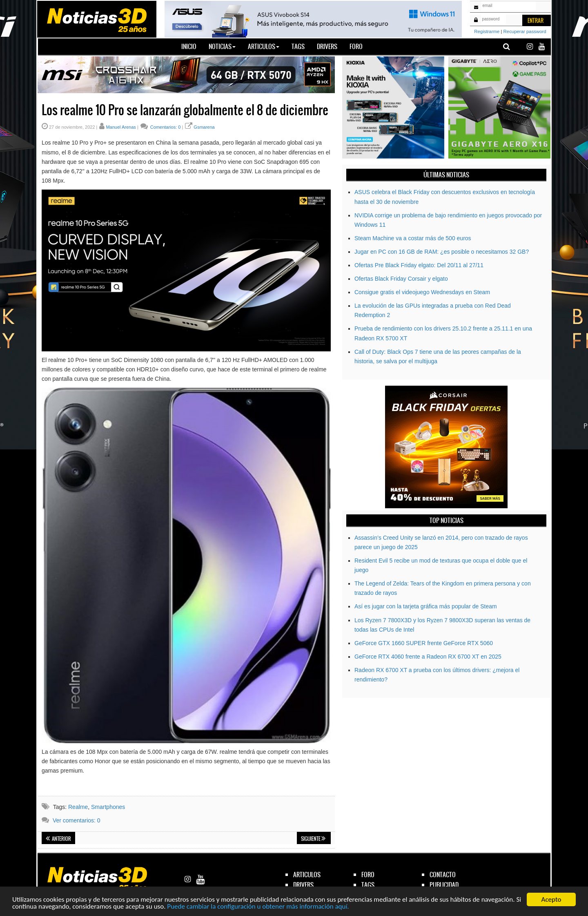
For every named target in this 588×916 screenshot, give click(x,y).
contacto (443, 875)
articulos (307, 875)
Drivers (327, 46)
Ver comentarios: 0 (77, 820)
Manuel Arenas (121, 127)
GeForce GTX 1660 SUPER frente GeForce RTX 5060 (424, 643)
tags (368, 885)
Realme (78, 807)
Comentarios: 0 (165, 127)
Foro (356, 46)
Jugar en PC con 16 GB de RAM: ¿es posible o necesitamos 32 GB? (442, 252)
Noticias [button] (222, 46)
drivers (303, 885)
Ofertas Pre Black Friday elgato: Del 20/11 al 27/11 (419, 265)
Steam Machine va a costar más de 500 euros (413, 238)
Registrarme (487, 31)
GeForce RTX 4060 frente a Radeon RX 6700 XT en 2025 (428, 657)
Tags (298, 46)
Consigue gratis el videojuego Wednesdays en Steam (422, 292)
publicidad (444, 885)
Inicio (192, 46)
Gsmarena (204, 127)
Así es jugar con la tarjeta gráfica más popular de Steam (426, 606)
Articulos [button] (264, 46)
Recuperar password (525, 31)
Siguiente (313, 839)
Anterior (58, 839)
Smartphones (108, 807)
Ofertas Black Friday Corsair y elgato (401, 279)
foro (368, 875)
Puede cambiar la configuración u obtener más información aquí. (258, 907)
